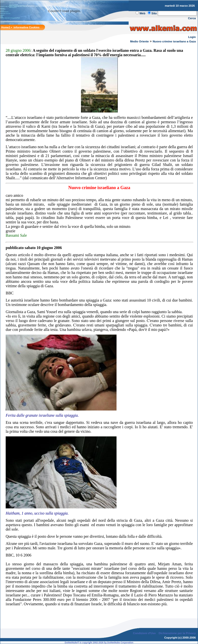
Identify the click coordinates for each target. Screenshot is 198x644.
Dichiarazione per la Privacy (177, 633)
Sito (154, 13)
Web (142, 13)
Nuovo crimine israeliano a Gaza (174, 41)
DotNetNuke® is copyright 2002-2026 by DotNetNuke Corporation (99, 643)
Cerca (192, 18)
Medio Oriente (139, 41)
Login (192, 37)
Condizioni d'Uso (144, 633)
